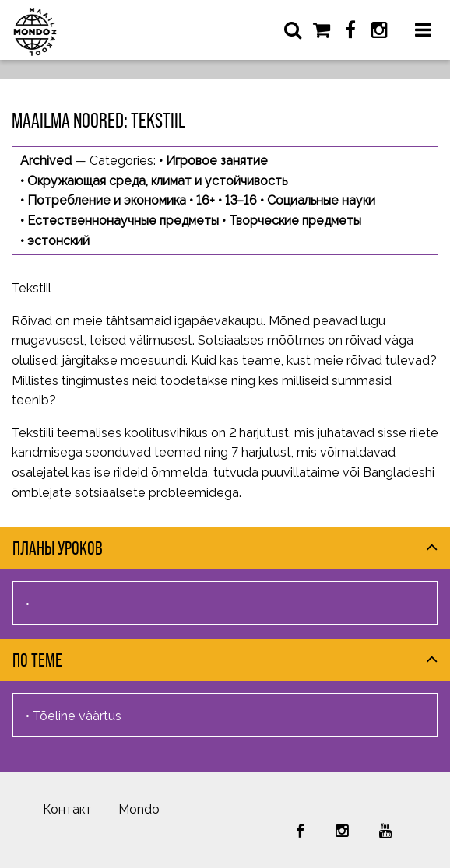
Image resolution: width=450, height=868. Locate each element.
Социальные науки (321, 200)
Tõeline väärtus (77, 716)
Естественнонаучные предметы (123, 220)
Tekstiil (32, 288)
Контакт (67, 809)
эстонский (58, 241)
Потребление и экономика (107, 200)
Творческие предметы (295, 220)
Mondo (139, 809)
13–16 (241, 200)
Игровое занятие (217, 161)
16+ (206, 200)
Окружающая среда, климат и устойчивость (157, 181)
